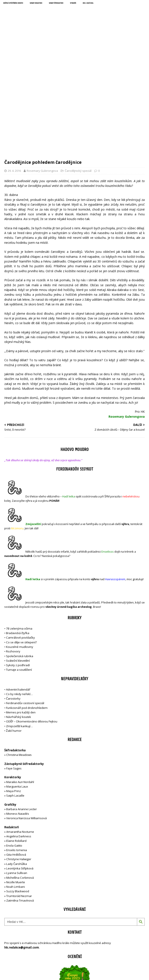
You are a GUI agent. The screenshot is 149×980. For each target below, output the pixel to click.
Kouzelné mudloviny (20, 554)
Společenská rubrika (20, 563)
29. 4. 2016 (14, 78)
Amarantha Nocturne (20, 739)
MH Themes (101, 962)
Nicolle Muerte (16, 789)
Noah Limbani (16, 794)
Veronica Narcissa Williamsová (26, 725)
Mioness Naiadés (18, 721)
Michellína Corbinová (20, 785)
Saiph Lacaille (15, 702)
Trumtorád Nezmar (19, 803)
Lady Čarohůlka (17, 771)
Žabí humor (14, 638)
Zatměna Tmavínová (20, 807)
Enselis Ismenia (17, 757)
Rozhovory (13, 558)
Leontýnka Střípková (20, 775)
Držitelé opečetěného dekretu (13, 3)
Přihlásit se (12, 946)
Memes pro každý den (21, 619)
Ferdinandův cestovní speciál (25, 610)
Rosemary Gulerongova (42, 78)
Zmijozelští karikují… (19, 633)
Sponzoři (73, 3)
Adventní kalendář (18, 596)
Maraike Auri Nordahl (20, 689)
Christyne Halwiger (19, 766)
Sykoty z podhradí (18, 572)
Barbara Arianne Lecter (22, 716)
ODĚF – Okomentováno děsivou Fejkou (32, 628)
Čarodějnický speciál (78, 78)
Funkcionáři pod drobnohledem (27, 615)
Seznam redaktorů (36, 3)
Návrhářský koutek (19, 624)
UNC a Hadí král (88, 3)
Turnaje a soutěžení (19, 577)
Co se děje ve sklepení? (21, 549)
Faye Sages (14, 675)
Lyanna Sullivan (17, 780)
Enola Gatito (14, 752)
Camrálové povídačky (20, 544)
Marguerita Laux (17, 693)
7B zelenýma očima (19, 535)
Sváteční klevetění (18, 567)
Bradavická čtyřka (18, 540)
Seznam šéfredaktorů (56, 3)
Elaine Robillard (16, 748)
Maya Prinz (14, 698)
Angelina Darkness (18, 743)
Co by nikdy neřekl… (19, 601)
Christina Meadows (19, 662)
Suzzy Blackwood (18, 798)
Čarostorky (13, 605)
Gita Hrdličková (16, 761)
